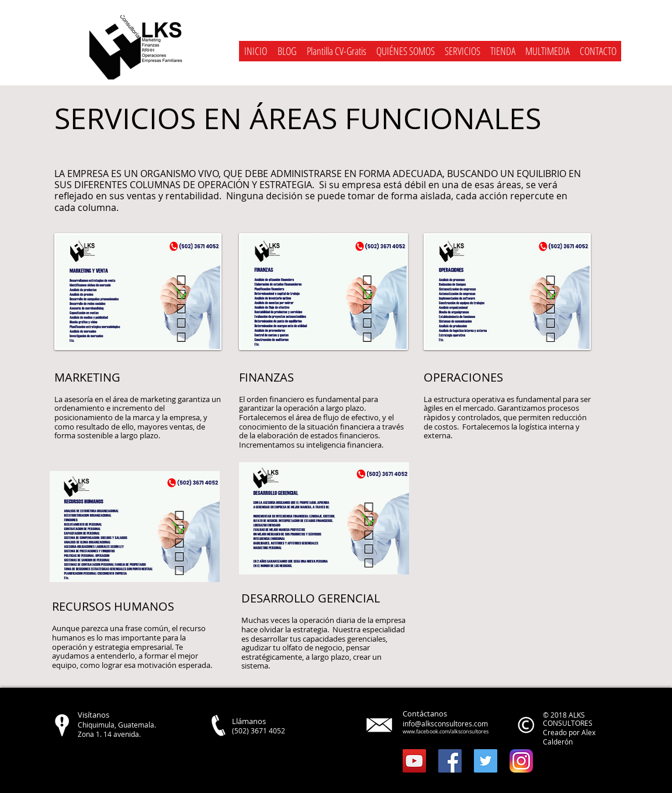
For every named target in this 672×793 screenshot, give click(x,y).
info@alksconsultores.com (445, 723)
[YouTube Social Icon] (414, 761)
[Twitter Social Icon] (486, 761)
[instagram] (521, 761)
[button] (462, 51)
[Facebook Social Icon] (450, 761)
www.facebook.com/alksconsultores (446, 732)
